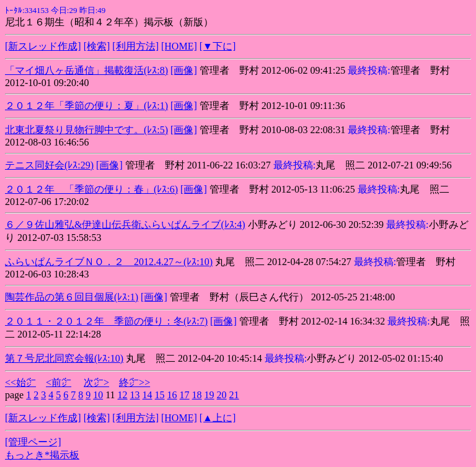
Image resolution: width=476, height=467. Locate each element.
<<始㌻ (20, 382)
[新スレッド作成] (43, 46)
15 (160, 395)
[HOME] (179, 46)
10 (98, 395)
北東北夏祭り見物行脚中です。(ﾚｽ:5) (86, 130)
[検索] (97, 46)
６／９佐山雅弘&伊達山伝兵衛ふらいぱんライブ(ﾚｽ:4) (125, 225)
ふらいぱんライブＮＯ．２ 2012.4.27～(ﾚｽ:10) (109, 262)
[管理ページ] (33, 442)
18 (197, 395)
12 (123, 395)
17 (185, 395)
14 (148, 395)
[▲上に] (218, 418)
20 (222, 395)
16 (172, 395)
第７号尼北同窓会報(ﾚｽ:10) (64, 358)
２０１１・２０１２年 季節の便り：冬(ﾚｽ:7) (106, 321)
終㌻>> (134, 382)
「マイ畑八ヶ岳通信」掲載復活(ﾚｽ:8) (86, 70)
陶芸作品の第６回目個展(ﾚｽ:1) (72, 297)
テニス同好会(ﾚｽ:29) (49, 165)
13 (135, 395)
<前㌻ (59, 382)
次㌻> (96, 382)
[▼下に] (218, 46)
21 (234, 395)
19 (209, 395)
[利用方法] (135, 46)
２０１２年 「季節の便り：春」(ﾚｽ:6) (91, 189)
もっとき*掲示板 (42, 455)
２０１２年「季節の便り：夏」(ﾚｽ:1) (86, 106)
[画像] (184, 70)
